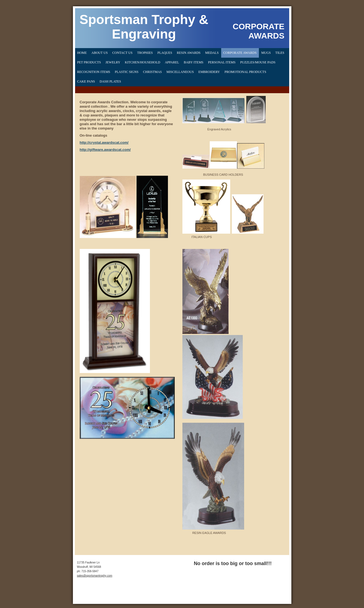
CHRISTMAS (153, 72)
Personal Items (222, 62)
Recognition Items (94, 72)
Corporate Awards (240, 53)
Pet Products (89, 62)
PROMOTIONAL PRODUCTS (245, 72)
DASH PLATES (110, 81)
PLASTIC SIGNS (127, 72)
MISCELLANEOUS (180, 72)
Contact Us (122, 53)
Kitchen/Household (142, 62)
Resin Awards (189, 53)
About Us (100, 53)
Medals (212, 53)
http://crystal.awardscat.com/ (104, 143)
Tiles (280, 53)
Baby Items (194, 62)
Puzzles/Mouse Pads (258, 62)
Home (82, 53)
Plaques (165, 53)
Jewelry (113, 62)
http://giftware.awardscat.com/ (105, 150)
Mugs (266, 53)
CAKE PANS (86, 81)
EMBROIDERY (209, 72)
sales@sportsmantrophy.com (95, 576)
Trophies (145, 53)
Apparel (172, 62)
